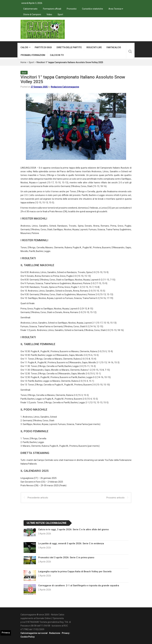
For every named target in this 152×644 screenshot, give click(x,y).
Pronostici (72, 9)
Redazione (55, 633)
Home (23, 62)
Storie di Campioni (32, 14)
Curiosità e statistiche (92, 9)
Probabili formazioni (33, 55)
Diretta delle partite (69, 47)
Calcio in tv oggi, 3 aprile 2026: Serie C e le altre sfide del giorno (73, 529)
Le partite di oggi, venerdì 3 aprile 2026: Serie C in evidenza (71, 543)
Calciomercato (30, 9)
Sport (60, 14)
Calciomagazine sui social (34, 633)
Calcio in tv (57, 55)
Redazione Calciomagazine (65, 87)
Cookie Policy (28, 637)
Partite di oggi (43, 47)
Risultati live (94, 47)
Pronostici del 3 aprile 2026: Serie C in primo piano (66, 557)
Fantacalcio (114, 47)
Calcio (24, 47)
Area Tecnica (115, 9)
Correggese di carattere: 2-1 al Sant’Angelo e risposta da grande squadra (79, 586)
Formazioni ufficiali (52, 9)
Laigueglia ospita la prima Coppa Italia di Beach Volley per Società (75, 572)
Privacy (66, 633)
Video (49, 14)
